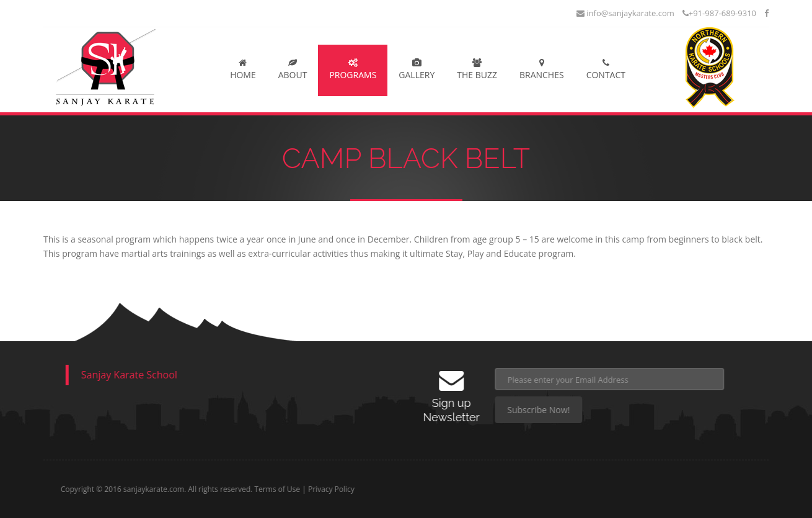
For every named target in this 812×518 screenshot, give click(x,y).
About (293, 69)
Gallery (417, 69)
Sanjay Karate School (121, 375)
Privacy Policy (374, 489)
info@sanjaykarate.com (625, 13)
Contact (606, 69)
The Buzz (477, 69)
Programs (353, 69)
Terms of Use (320, 489)
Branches (542, 69)
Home (243, 69)
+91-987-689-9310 (719, 13)
